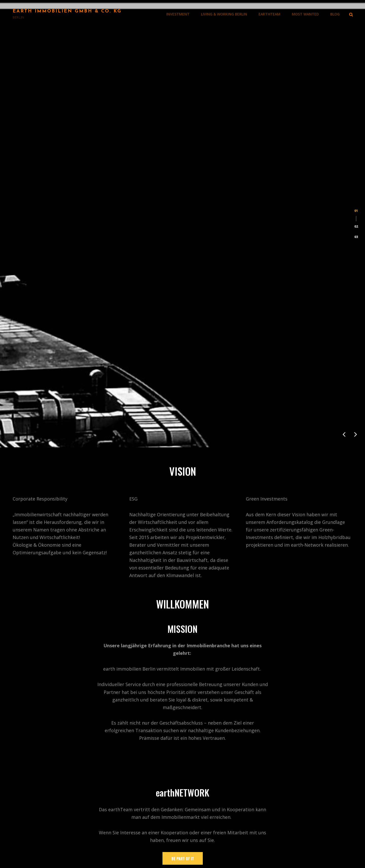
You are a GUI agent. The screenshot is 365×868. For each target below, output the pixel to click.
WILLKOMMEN (209, 789)
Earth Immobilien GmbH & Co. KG (67, 11)
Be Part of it (183, 618)
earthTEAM (269, 14)
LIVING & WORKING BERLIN (224, 14)
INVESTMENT (178, 14)
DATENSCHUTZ (210, 848)
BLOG (335, 14)
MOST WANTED (305, 14)
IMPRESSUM (207, 838)
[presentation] (344, 194)
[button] (356, 93)
